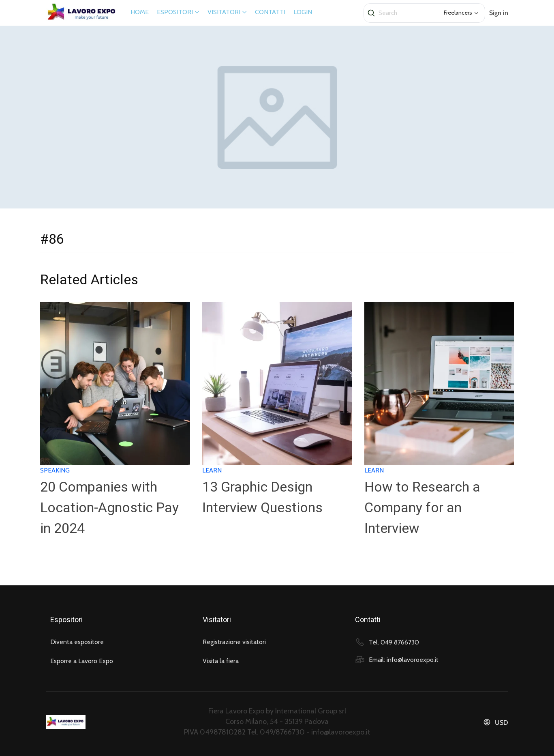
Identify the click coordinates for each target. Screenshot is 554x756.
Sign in (499, 13)
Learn (212, 470)
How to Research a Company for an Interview (422, 507)
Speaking (55, 470)
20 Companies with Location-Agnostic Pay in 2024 (109, 507)
